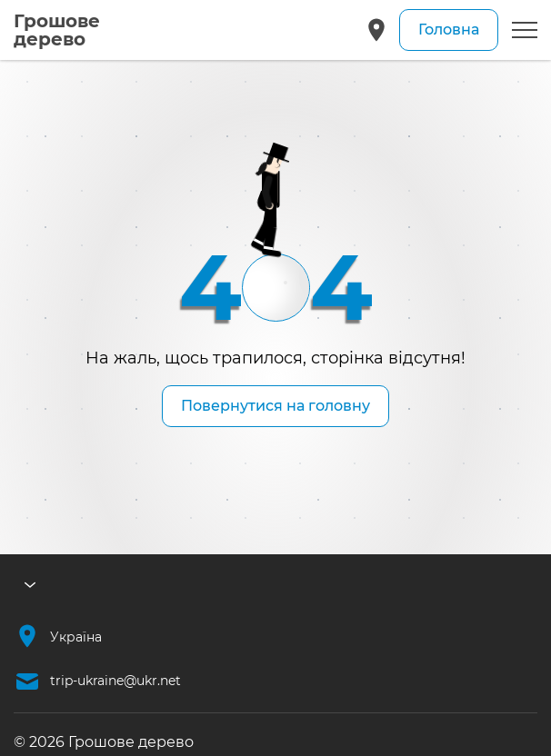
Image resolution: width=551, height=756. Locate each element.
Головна (449, 30)
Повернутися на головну (275, 406)
